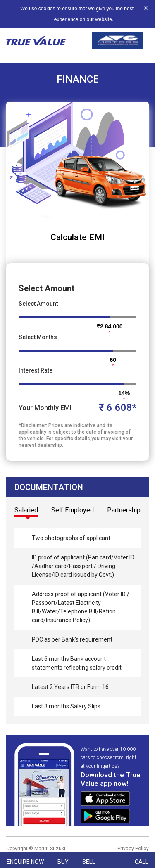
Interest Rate (36, 370)
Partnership (124, 510)
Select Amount (38, 304)
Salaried (26, 510)
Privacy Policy (133, 849)
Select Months (38, 337)
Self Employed (73, 510)
